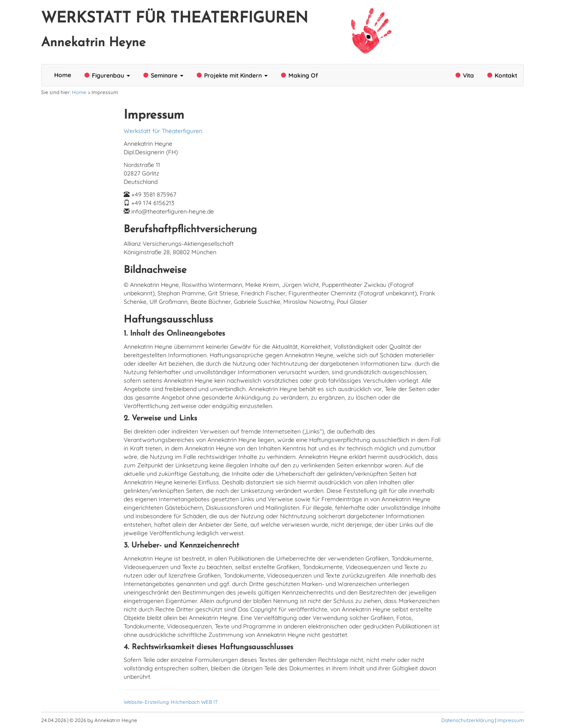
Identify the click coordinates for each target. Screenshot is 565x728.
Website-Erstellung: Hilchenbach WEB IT (171, 702)
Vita (464, 75)
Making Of (299, 75)
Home (63, 75)
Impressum (511, 720)
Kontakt (502, 75)
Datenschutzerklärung (468, 720)
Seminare (163, 75)
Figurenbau (107, 75)
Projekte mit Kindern (232, 75)
